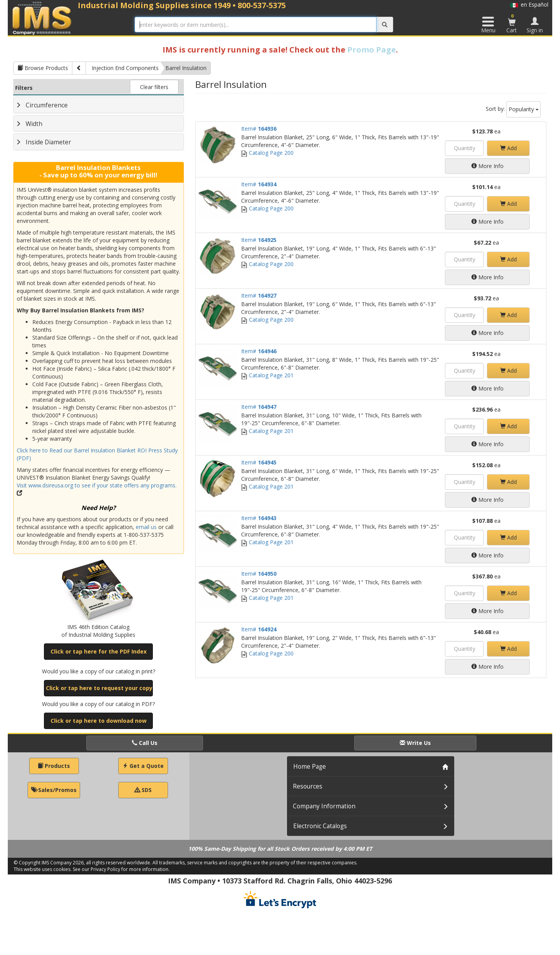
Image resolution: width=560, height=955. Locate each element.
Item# (259, 129)
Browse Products (43, 68)
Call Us (145, 743)
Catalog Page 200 (267, 153)
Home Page (310, 767)
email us (146, 527)
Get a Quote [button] (143, 766)
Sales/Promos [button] (54, 790)
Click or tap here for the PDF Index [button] (99, 651)
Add (508, 148)
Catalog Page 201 (267, 375)
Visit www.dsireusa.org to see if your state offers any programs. (97, 485)
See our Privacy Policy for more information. (121, 869)
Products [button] (54, 766)
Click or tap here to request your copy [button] (99, 688)
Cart (512, 23)
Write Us (415, 743)
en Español (529, 4)
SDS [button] (143, 790)
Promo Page (372, 50)
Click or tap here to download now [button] (99, 721)
